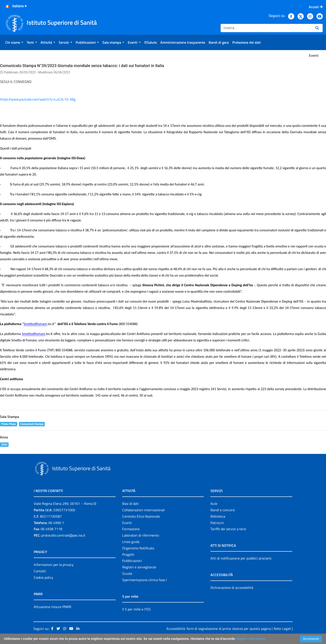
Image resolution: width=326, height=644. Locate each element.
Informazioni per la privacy (54, 565)
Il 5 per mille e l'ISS (136, 609)
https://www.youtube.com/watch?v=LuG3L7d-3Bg (38, 99)
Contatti (40, 571)
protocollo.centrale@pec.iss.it (63, 535)
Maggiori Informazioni (251, 639)
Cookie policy (43, 577)
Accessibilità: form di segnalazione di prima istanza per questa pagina (219, 629)
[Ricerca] (266, 28)
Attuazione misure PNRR (52, 607)
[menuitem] (14, 42)
